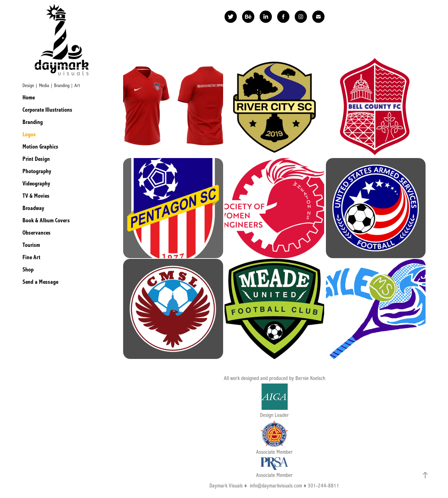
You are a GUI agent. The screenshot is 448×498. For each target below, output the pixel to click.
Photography (37, 171)
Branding (33, 122)
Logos (29, 134)
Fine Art (31, 257)
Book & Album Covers (46, 220)
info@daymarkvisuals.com (276, 486)
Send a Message (40, 282)
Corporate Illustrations (47, 110)
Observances (36, 233)
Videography (36, 184)
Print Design (36, 159)
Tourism (31, 245)
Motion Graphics (40, 147)
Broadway (33, 208)
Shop (28, 270)
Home (29, 97)
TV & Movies (36, 196)
